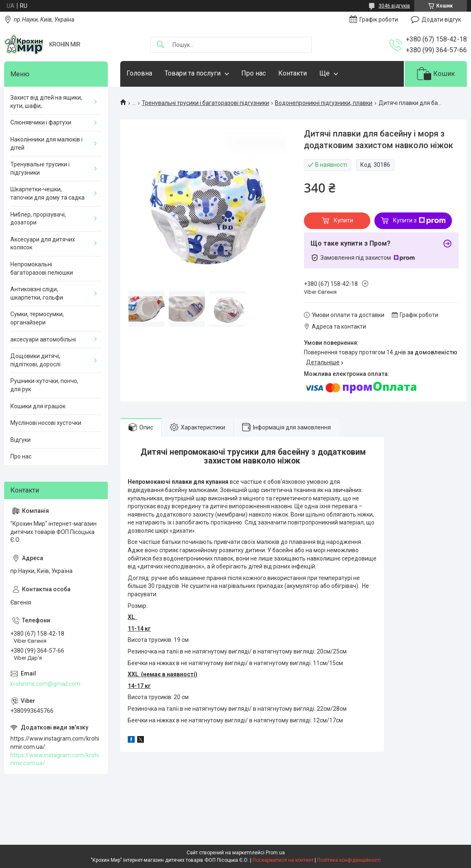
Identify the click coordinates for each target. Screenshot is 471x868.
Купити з (419, 221)
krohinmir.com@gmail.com (45, 684)
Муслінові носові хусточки (46, 423)
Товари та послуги (193, 73)
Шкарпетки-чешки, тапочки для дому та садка (47, 193)
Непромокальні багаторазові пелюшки (42, 268)
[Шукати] (160, 45)
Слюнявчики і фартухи (41, 122)
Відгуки (21, 440)
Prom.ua (275, 853)
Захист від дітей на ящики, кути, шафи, (46, 102)
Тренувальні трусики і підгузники (40, 168)
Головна (139, 73)
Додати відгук (441, 20)
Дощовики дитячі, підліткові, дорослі (35, 360)
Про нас (254, 73)
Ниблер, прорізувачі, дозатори (38, 219)
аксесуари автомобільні (43, 339)
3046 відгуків (394, 6)
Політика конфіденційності (349, 860)
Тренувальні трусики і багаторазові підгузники (205, 103)
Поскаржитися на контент (283, 860)
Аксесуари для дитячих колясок (43, 244)
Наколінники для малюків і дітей (46, 144)
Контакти (293, 73)
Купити (344, 220)
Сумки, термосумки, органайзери (37, 318)
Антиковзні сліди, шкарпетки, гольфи (37, 293)
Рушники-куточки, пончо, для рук (44, 385)
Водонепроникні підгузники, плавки (324, 103)
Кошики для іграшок (38, 406)
